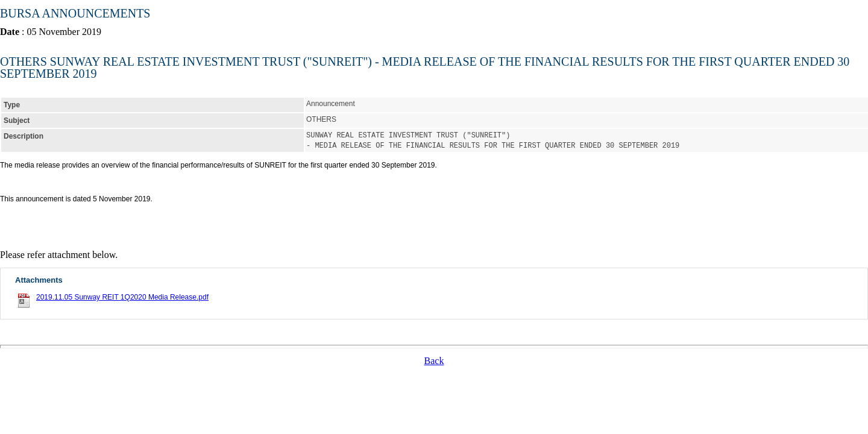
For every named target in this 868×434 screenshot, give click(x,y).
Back (434, 360)
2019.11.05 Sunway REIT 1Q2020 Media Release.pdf (122, 296)
